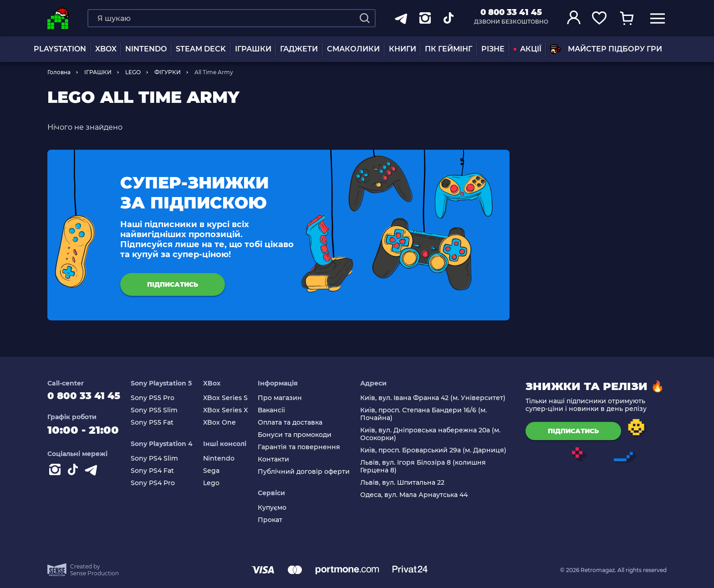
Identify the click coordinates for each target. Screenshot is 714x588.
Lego (217, 483)
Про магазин (284, 398)
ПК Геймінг (449, 49)
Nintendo (225, 459)
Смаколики (353, 49)
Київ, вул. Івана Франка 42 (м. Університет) (435, 398)
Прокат (275, 520)
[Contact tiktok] (75, 475)
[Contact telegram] (93, 475)
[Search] (365, 18)
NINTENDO (146, 49)
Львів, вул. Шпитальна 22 (405, 483)
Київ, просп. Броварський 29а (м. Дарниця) (436, 450)
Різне (493, 49)
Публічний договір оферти (308, 472)
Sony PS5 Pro (161, 398)
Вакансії (276, 410)
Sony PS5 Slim (162, 410)
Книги (403, 49)
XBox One (225, 423)
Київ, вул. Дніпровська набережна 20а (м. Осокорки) (433, 434)
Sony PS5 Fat (160, 423)
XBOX (106, 49)
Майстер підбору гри (606, 49)
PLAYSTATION (60, 49)
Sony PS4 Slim (163, 459)
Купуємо (277, 508)
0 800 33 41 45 (511, 12)
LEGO (133, 72)
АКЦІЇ (528, 49)
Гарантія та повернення (303, 447)
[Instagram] (56, 475)
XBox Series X (231, 410)
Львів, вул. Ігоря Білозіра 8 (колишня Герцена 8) (425, 466)
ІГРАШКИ (253, 49)
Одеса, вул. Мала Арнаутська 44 (416, 495)
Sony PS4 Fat (161, 471)
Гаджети (299, 49)
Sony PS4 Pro (161, 483)
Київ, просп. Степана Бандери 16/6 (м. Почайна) (426, 414)
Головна (59, 72)
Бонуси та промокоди (299, 435)
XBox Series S (231, 398)
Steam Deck (201, 49)
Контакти (278, 459)
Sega (217, 471)
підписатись (173, 284)
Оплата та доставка (295, 423)
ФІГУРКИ (168, 72)
